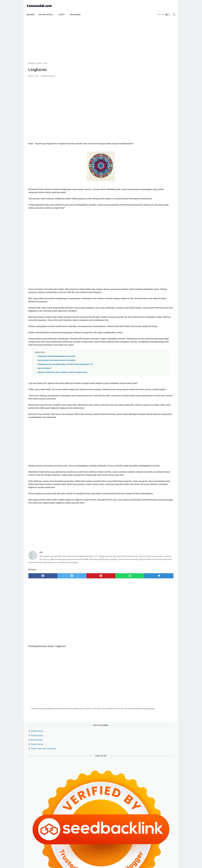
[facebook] (38, 623)
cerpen (141, 457)
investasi (153, 476)
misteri (141, 443)
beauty (141, 476)
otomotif (142, 419)
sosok (154, 414)
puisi (167, 467)
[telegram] (116, 623)
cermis (151, 481)
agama (141, 414)
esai (155, 405)
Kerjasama (77, 10)
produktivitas (144, 429)
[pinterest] (77, 623)
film (165, 424)
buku (140, 481)
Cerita (63, 10)
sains (154, 448)
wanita (151, 486)
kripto (162, 481)
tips (168, 433)
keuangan (142, 452)
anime (140, 471)
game (141, 424)
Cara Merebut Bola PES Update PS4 (154, 183)
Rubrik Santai (144, 39)
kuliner (157, 433)
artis (158, 429)
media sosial (158, 462)
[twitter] (58, 623)
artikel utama (157, 400)
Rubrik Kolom (144, 26)
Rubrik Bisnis (144, 34)
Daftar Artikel (47, 10)
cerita (140, 486)
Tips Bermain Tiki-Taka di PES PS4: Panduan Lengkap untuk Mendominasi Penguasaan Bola (155, 168)
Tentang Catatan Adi (78, 859)
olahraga (156, 419)
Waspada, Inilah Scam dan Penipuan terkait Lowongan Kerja (62, 391)
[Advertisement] (77, 37)
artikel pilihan (144, 438)
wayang (163, 486)
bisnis (166, 405)
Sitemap (129, 859)
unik (162, 471)
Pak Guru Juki (144, 630)
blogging (142, 405)
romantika (142, 467)
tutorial (141, 490)
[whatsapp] (97, 623)
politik (141, 409)
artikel (141, 400)
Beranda (32, 10)
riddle (153, 457)
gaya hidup (142, 462)
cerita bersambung (161, 452)
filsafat (166, 414)
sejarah (153, 424)
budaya (141, 448)
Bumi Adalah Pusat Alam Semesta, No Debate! (57, 379)
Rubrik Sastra (144, 30)
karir (164, 457)
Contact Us (118, 859)
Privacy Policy (95, 859)
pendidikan (155, 443)
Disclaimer (107, 859)
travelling (160, 438)
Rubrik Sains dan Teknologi (150, 43)
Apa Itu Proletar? (45, 387)
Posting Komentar (48, 73)
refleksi (152, 471)
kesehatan (143, 433)
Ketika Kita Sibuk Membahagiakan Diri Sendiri (57, 375)
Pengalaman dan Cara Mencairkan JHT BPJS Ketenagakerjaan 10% (65, 383)
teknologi (154, 409)
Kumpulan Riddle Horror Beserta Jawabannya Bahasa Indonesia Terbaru (152, 599)
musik (165, 476)
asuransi (156, 467)
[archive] (144, 386)
